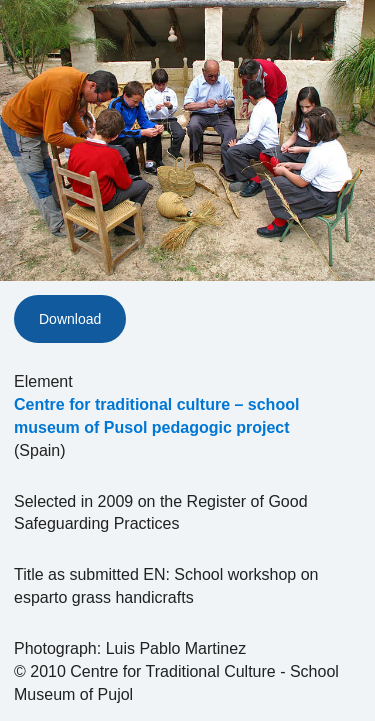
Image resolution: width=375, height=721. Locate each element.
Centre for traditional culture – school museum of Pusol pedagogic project (156, 416)
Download (70, 319)
